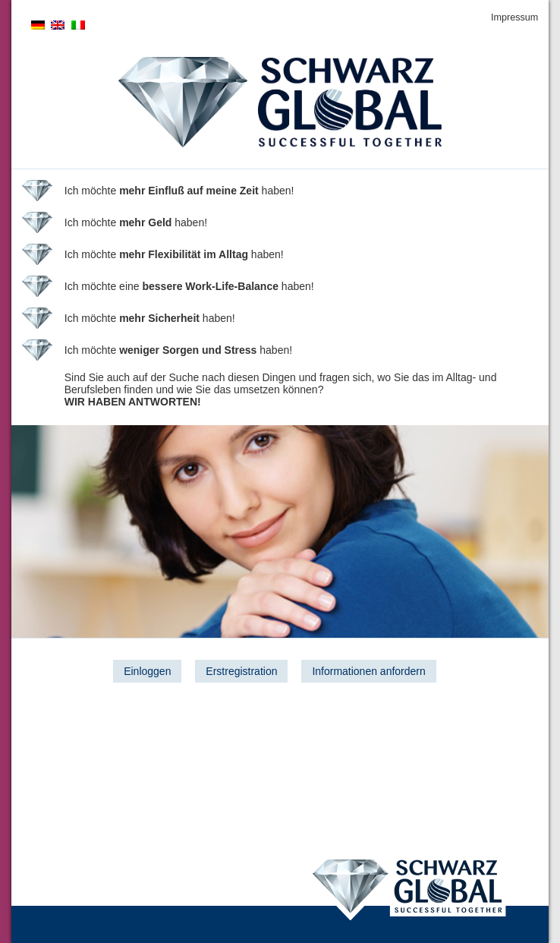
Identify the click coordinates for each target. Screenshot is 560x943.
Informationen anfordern (368, 671)
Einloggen (147, 671)
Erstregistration (241, 671)
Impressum (514, 17)
